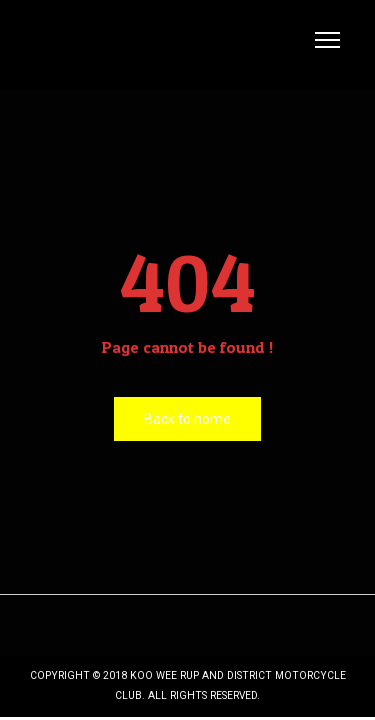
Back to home (187, 419)
